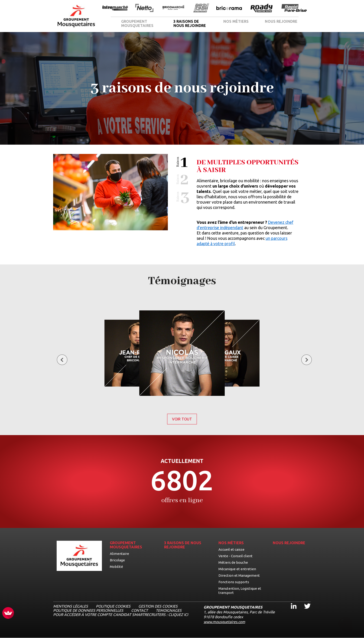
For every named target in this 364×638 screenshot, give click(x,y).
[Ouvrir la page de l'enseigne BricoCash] (201, 8)
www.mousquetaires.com (224, 622)
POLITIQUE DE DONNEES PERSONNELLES (88, 610)
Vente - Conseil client (236, 556)
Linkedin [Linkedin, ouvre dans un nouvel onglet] (291, 602)
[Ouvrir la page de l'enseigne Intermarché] (115, 8)
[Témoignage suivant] (307, 360)
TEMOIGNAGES (169, 610)
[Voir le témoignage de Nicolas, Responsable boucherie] (182, 353)
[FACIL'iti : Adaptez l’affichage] (8, 613)
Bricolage (117, 560)
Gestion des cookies (158, 606)
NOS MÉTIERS (236, 21)
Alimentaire (119, 554)
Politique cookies (113, 606)
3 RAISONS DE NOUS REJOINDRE (190, 23)
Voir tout (184, 419)
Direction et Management (239, 575)
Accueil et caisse (231, 549)
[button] (183, 163)
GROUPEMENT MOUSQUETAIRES (137, 23)
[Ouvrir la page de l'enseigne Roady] (262, 8)
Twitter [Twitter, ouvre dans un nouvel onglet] (304, 602)
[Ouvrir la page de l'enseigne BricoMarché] (173, 8)
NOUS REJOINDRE (281, 21)
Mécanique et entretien (237, 569)
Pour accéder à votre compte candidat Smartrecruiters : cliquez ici (121, 615)
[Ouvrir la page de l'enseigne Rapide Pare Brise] (294, 8)
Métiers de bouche (233, 562)
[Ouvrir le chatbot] (346, 624)
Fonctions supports (234, 582)
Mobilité (116, 567)
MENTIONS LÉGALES (71, 606)
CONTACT (140, 610)
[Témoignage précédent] (62, 360)
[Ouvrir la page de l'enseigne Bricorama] (229, 8)
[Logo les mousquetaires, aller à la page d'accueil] (76, 16)
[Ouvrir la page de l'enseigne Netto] (144, 8)
